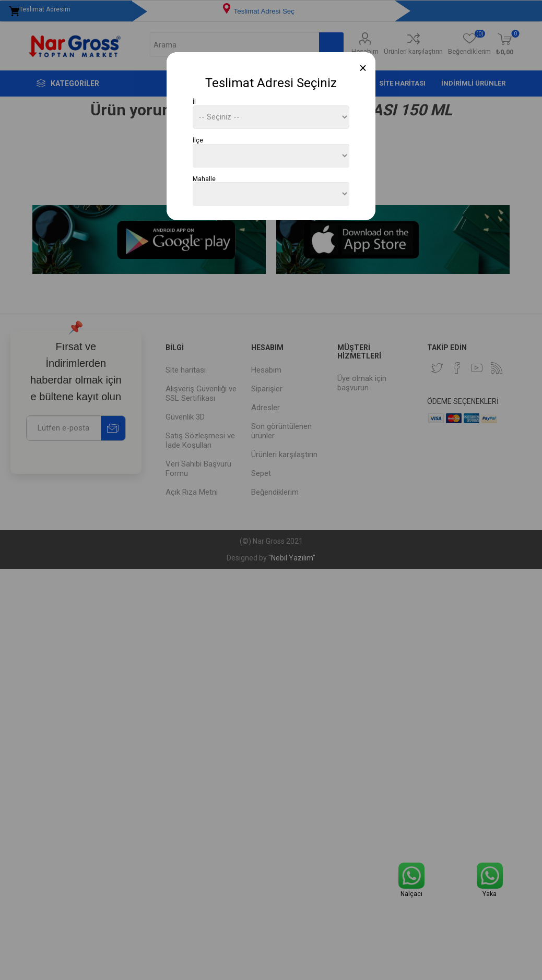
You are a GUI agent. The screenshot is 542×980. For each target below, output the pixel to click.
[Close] (363, 68)
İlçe (198, 140)
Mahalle (204, 178)
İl (194, 102)
